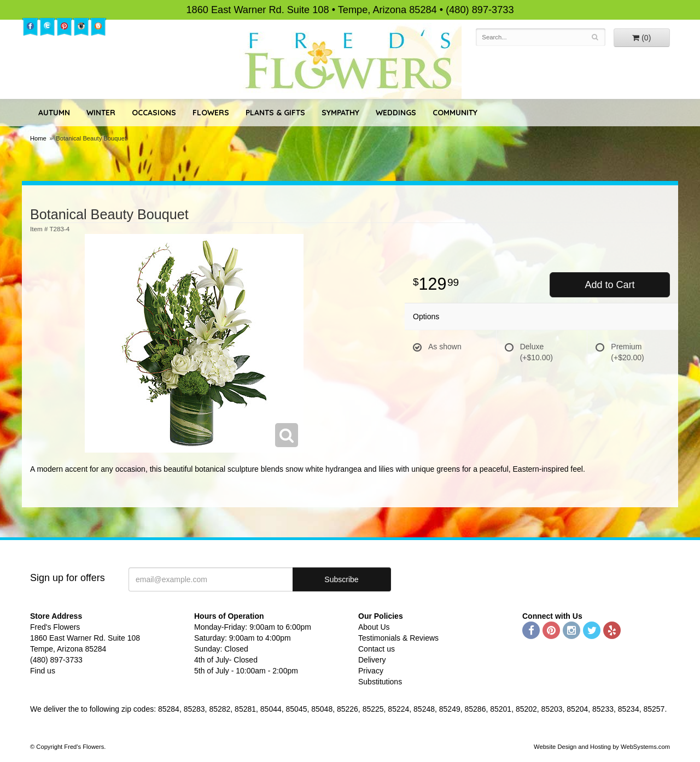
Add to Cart (609, 285)
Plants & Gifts (275, 113)
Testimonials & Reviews (398, 638)
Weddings (396, 113)
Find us (43, 671)
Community (455, 113)
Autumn (54, 113)
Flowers (211, 113)
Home (38, 138)
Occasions (154, 113)
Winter (101, 113)
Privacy (371, 671)
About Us (374, 627)
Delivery (372, 660)
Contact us (377, 649)
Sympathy (340, 113)
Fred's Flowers (350, 61)
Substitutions (380, 682)
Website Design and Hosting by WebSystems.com (602, 747)
